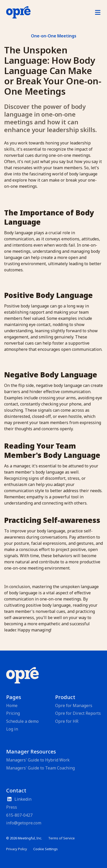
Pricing (13, 713)
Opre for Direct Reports (78, 713)
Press (12, 807)
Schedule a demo (22, 721)
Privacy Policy (17, 849)
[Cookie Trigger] (46, 849)
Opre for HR (67, 721)
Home (12, 705)
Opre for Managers (74, 705)
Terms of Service (61, 838)
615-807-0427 (19, 815)
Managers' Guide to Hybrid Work (38, 760)
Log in (12, 729)
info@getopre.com (24, 823)
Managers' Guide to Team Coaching (40, 768)
